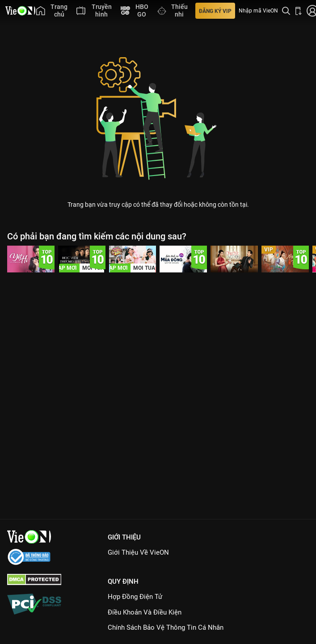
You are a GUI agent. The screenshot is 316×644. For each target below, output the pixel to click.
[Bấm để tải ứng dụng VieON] (299, 11)
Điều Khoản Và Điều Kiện (145, 612)
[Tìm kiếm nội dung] (286, 11)
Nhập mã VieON (258, 11)
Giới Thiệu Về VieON (138, 552)
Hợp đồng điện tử (135, 597)
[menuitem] (52, 11)
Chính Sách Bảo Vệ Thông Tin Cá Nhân (166, 627)
